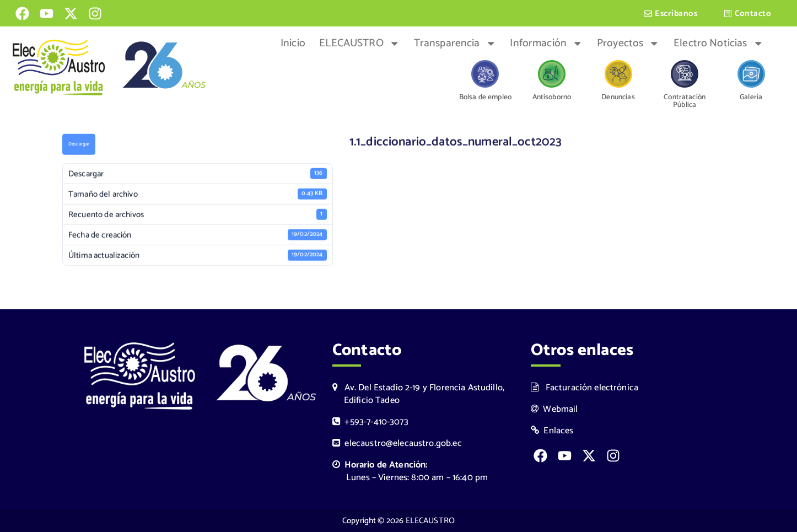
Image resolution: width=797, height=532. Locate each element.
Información (546, 44)
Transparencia (455, 44)
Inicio (293, 44)
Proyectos (628, 44)
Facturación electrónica (585, 388)
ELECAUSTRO (359, 44)
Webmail (554, 409)
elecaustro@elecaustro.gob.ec (397, 444)
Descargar (79, 145)
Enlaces (552, 431)
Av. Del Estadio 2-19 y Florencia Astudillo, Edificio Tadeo (418, 394)
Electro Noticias (718, 44)
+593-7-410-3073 (370, 422)
